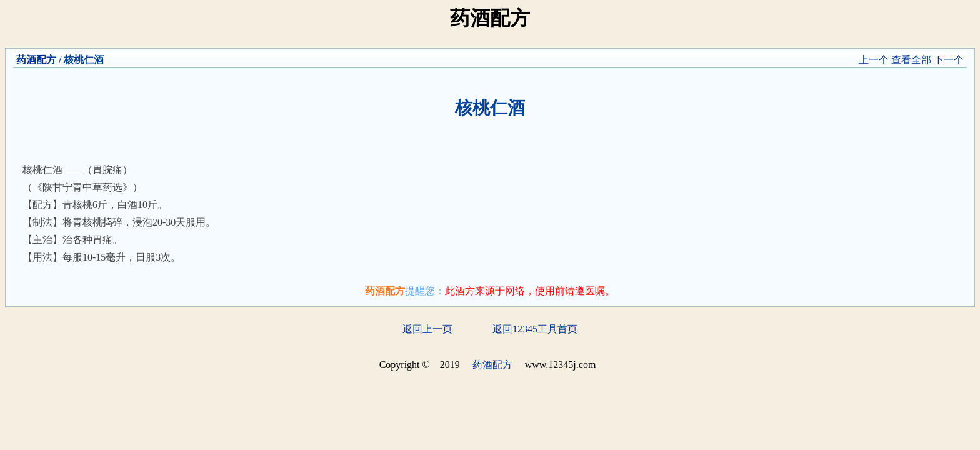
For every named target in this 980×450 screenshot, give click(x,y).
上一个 (874, 60)
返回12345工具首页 (535, 329)
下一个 (949, 60)
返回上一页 (427, 329)
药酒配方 (36, 60)
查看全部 (911, 60)
